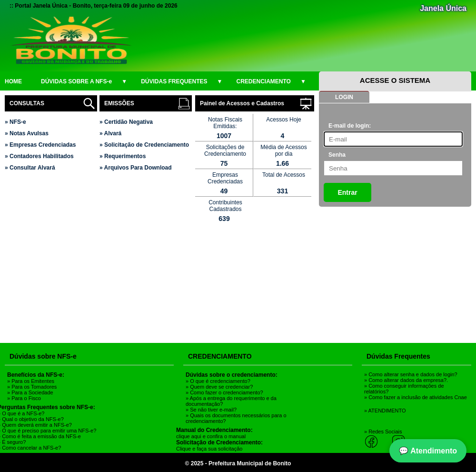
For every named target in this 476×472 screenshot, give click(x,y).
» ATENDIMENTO (385, 411)
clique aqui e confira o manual (211, 436)
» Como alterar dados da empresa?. (406, 380)
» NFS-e (15, 122)
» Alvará (110, 133)
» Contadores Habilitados (39, 156)
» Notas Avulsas (27, 133)
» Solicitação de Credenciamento (144, 145)
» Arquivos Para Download (136, 168)
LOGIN (344, 97)
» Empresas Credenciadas (40, 145)
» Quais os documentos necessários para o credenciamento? (236, 418)
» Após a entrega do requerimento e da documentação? (231, 401)
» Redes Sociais (383, 432)
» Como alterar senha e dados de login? (411, 374)
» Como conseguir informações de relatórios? (404, 389)
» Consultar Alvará (30, 168)
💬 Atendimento (428, 451)
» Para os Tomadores (32, 387)
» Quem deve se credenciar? (219, 387)
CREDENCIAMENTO (271, 81)
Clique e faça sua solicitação (209, 449)
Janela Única (443, 8)
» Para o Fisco (24, 398)
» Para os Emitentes (31, 381)
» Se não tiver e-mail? (211, 410)
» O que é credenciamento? (218, 381)
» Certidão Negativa (126, 122)
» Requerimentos (123, 156)
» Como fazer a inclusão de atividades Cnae (416, 397)
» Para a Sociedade (30, 392)
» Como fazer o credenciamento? (224, 392)
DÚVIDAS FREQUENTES (182, 81)
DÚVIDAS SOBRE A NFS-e (84, 81)
